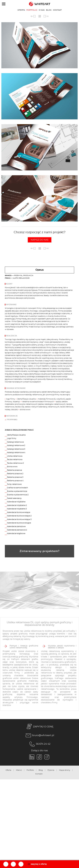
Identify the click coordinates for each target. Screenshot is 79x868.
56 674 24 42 (39, 744)
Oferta (21, 10)
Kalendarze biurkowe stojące (19, 523)
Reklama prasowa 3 (15, 477)
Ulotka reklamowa (15, 456)
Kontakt (57, 10)
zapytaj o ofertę (39, 864)
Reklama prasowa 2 (15, 474)
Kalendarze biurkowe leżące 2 (19, 516)
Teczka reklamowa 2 (15, 463)
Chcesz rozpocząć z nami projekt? (40, 237)
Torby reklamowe (14, 484)
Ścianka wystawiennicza (17, 491)
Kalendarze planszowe (16, 526)
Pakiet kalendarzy (14, 498)
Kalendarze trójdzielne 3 (17, 509)
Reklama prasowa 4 (15, 481)
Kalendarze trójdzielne (16, 502)
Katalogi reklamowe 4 (16, 452)
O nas (42, 10)
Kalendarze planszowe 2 (17, 530)
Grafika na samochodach (17, 488)
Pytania (51, 770)
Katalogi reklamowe (15, 442)
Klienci (19, 770)
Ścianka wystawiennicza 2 (18, 495)
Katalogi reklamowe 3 (16, 449)
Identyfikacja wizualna (16, 435)
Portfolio (32, 10)
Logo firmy (12, 438)
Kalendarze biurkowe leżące (19, 512)
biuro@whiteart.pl (39, 735)
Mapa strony (65, 770)
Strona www (12, 467)
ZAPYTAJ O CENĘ (39, 727)
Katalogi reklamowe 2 (16, 445)
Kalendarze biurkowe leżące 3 (19, 519)
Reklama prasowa (14, 470)
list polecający (12, 419)
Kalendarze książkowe (16, 533)
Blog (49, 10)
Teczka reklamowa (15, 460)
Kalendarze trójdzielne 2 (17, 505)
